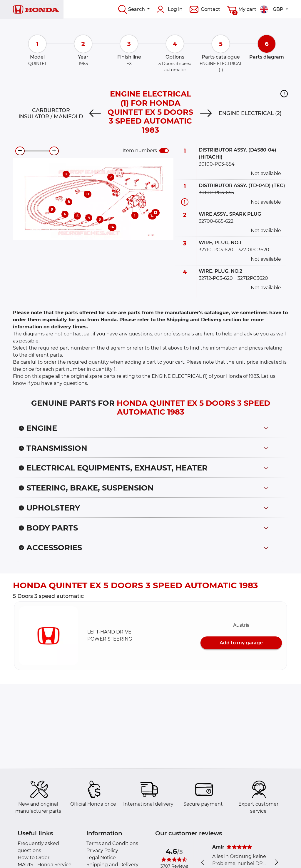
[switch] (164, 151)
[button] (284, 94)
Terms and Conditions (112, 843)
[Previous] (95, 113)
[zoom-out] (20, 151)
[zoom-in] (54, 151)
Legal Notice (101, 858)
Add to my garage (241, 643)
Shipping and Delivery (112, 865)
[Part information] (185, 202)
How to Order (34, 858)
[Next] (206, 113)
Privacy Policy (102, 850)
